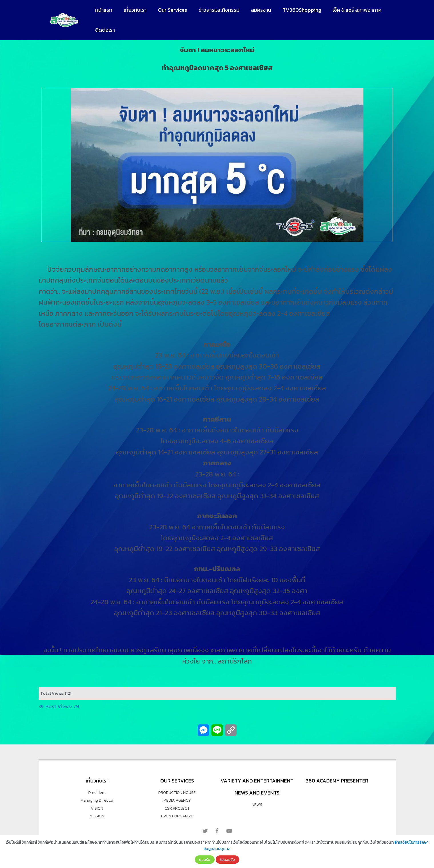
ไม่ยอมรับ (227, 859)
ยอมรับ (205, 859)
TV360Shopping (296, 10)
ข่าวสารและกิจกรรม (215, 10)
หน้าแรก (103, 10)
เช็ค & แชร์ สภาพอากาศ (350, 10)
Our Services (170, 10)
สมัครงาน (256, 10)
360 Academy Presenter (337, 781)
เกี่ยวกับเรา (133, 10)
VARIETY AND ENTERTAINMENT (257, 781)
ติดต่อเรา (104, 30)
